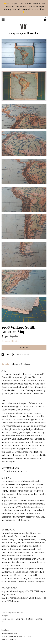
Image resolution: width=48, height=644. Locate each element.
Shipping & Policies (21, 364)
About (11, 619)
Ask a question (23, 355)
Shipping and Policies (25, 619)
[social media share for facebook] (3, 355)
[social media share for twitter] (8, 355)
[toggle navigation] (3, 19)
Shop (4, 619)
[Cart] (45, 20)
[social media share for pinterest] (13, 355)
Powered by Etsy (9, 640)
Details (6, 364)
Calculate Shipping (10, 341)
